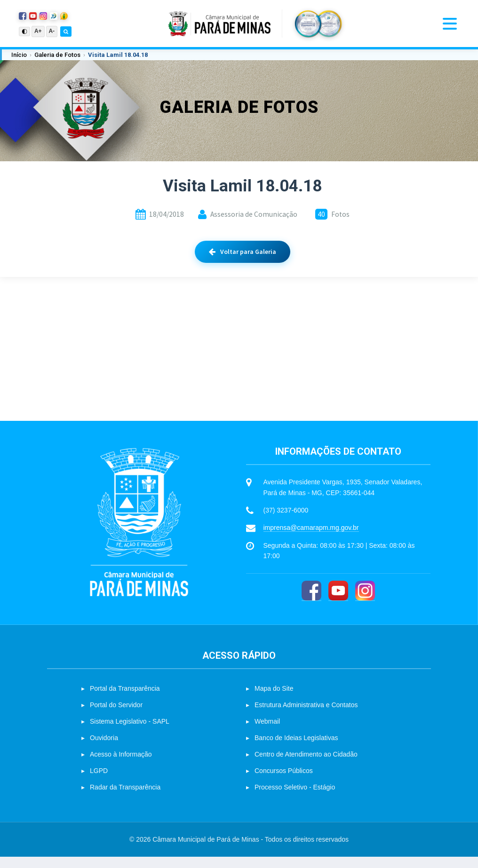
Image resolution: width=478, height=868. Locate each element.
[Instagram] (365, 602)
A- (52, 31)
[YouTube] (338, 602)
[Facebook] (311, 602)
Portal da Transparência (125, 700)
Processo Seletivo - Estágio (295, 798)
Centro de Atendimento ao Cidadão (306, 765)
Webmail (267, 733)
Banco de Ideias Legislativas (296, 749)
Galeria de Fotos (57, 55)
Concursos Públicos (284, 782)
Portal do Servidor (116, 716)
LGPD (99, 782)
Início (19, 55)
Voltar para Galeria (243, 252)
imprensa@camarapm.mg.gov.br (311, 539)
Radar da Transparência (125, 798)
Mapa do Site (274, 700)
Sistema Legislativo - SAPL (130, 733)
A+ (38, 31)
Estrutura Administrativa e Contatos (306, 716)
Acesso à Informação (121, 765)
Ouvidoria (104, 749)
